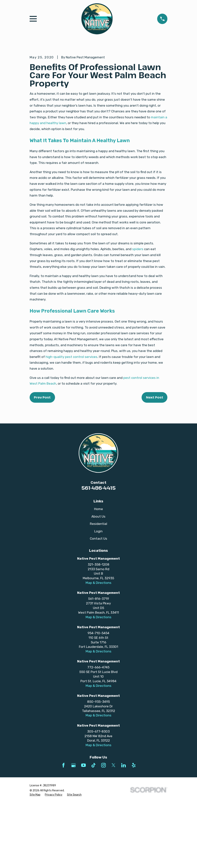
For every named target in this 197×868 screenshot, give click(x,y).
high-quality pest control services (71, 422)
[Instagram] (104, 831)
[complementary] (169, 847)
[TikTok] (93, 831)
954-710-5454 (98, 698)
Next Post (155, 463)
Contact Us (98, 604)
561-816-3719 (98, 664)
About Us (98, 582)
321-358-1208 (98, 630)
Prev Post (42, 463)
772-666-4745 (98, 733)
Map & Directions (98, 648)
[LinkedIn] (124, 831)
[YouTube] (83, 831)
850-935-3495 (98, 767)
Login (98, 597)
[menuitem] (35, 860)
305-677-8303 (98, 797)
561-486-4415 (98, 553)
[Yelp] (134, 831)
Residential (98, 589)
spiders (138, 314)
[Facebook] (63, 831)
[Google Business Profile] (73, 831)
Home (98, 574)
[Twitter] (114, 831)
